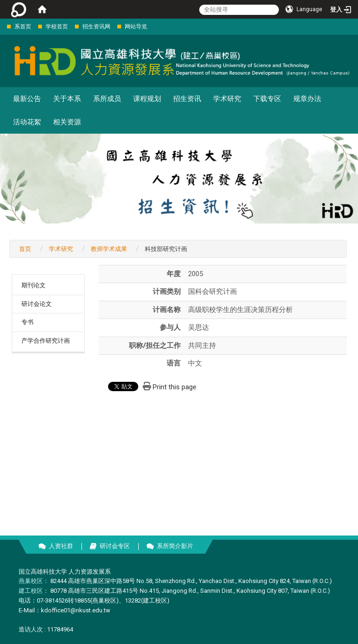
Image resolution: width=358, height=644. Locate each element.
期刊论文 (34, 285)
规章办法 (307, 99)
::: (2, 26)
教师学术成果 (109, 249)
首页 (25, 249)
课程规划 (147, 99)
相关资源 (67, 122)
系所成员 (107, 99)
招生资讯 (187, 99)
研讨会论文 (37, 304)
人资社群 (61, 546)
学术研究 (227, 99)
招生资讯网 (96, 27)
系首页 (23, 27)
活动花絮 (27, 122)
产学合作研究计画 (46, 341)
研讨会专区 (115, 546)
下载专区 (267, 99)
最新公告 (27, 99)
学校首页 (57, 27)
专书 (27, 322)
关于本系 (67, 99)
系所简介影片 (175, 546)
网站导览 (136, 27)
